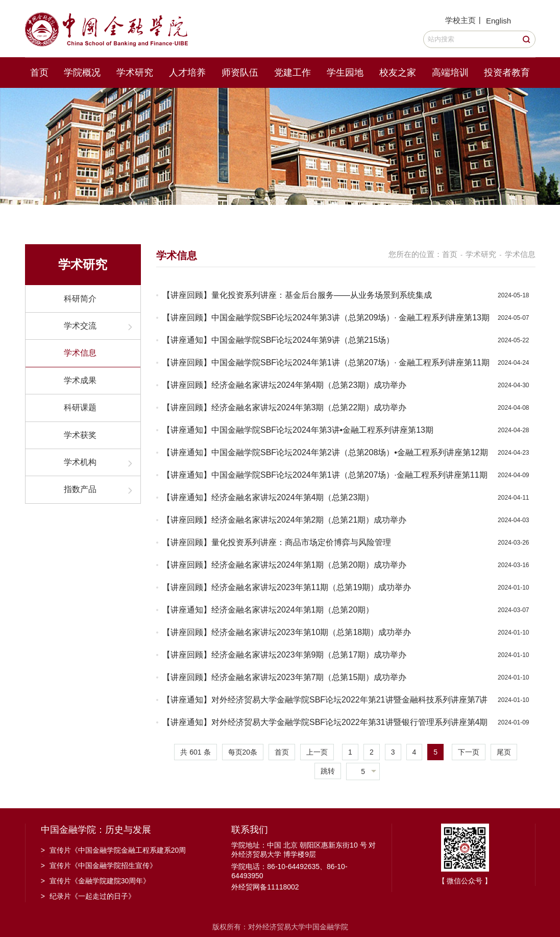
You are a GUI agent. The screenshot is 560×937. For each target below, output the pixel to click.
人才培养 (187, 73)
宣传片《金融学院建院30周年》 (96, 881)
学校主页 (460, 20)
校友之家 (398, 73)
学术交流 (80, 326)
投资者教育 (507, 73)
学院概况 (82, 73)
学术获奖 (80, 435)
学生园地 (345, 73)
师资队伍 (240, 73)
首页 (39, 73)
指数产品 (80, 489)
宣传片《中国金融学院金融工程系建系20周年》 (114, 851)
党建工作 (293, 73)
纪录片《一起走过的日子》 (88, 896)
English (498, 21)
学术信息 (80, 353)
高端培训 (450, 73)
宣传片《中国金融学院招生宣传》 (99, 865)
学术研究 (135, 73)
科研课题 (80, 407)
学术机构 (80, 462)
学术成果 (80, 380)
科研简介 (80, 299)
